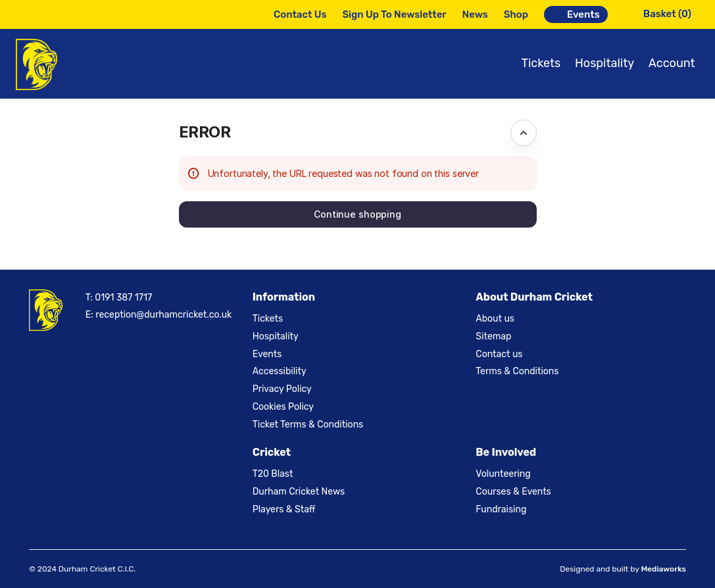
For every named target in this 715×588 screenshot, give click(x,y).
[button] (358, 214)
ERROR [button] (205, 132)
